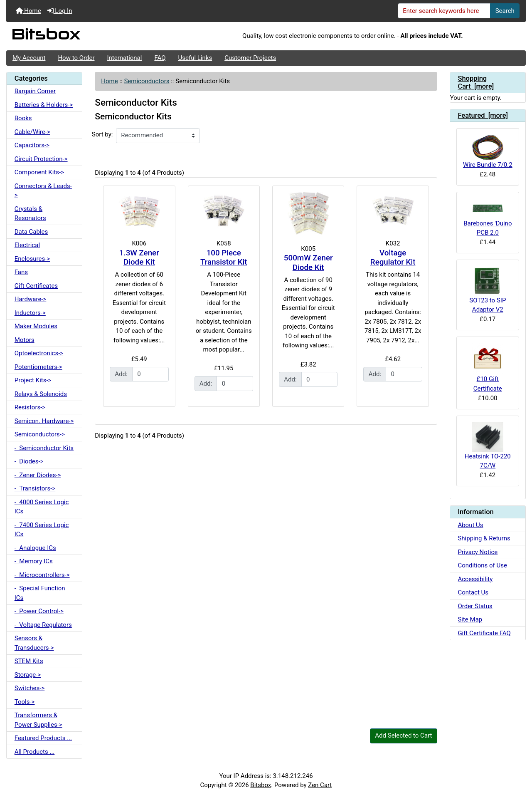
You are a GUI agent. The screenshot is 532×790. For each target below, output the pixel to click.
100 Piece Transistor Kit (224, 258)
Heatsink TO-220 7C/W (488, 446)
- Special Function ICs (40, 593)
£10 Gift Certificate (488, 368)
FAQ (160, 58)
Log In (60, 11)
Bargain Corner (35, 91)
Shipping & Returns (484, 538)
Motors (25, 340)
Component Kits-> (39, 172)
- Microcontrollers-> (42, 575)
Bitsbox (261, 785)
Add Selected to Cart (403, 736)
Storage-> (28, 675)
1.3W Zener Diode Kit (139, 258)
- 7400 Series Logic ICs (42, 530)
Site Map (470, 619)
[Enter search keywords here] (444, 11)
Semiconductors (147, 81)
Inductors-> (30, 313)
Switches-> (30, 688)
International (124, 58)
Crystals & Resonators (30, 214)
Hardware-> (31, 299)
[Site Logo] (93, 36)
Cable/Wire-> (32, 132)
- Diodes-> (29, 461)
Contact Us (473, 592)
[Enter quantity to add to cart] (150, 374)
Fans (21, 272)
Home (28, 11)
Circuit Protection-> (41, 159)
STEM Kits (29, 661)
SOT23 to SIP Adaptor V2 (488, 290)
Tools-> (25, 702)
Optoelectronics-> (39, 353)
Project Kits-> (33, 380)
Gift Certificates (36, 286)
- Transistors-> (35, 488)
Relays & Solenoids (41, 394)
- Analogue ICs (35, 548)
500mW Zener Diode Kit (308, 263)
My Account (29, 58)
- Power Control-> (39, 611)
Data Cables (31, 232)
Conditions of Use (482, 565)
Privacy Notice (478, 552)
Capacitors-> (32, 145)
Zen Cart (320, 785)
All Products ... (35, 752)
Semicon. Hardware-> (44, 421)
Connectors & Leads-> (43, 191)
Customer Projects (250, 58)
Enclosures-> (32, 259)
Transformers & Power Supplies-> (38, 720)
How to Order (76, 58)
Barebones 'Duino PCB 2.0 (488, 217)
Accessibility (475, 579)
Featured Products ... (43, 738)
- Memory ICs (34, 561)
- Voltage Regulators (43, 625)
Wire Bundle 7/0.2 (488, 152)
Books (23, 118)
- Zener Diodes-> (38, 475)
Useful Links (195, 58)
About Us (470, 525)
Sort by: (102, 134)
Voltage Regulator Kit (393, 258)
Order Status (475, 606)
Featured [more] (483, 115)
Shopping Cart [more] (476, 83)
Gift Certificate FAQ (484, 633)
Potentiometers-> (38, 367)
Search (505, 11)
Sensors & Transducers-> (34, 643)
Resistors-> (30, 407)
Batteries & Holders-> (44, 105)
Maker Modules (36, 326)
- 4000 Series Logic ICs (42, 507)
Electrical (27, 245)
